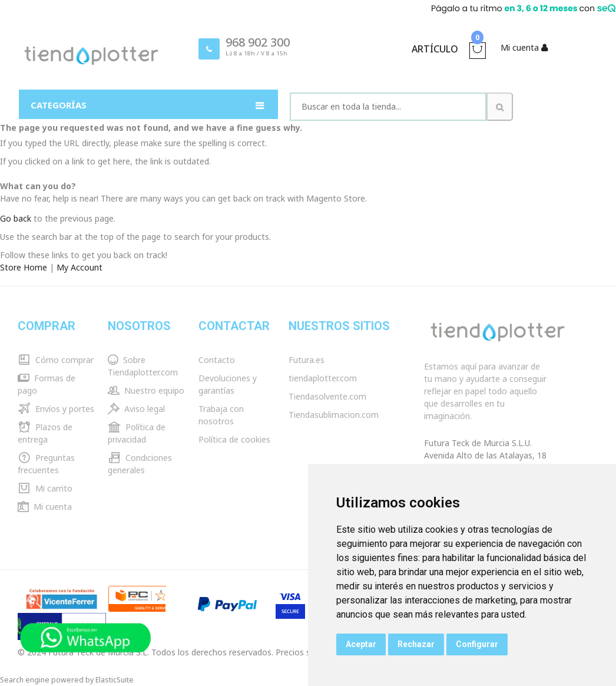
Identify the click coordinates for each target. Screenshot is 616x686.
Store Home (24, 267)
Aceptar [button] (361, 644)
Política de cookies (234, 439)
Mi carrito (45, 488)
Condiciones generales (140, 464)
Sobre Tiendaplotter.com (143, 366)
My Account (80, 267)
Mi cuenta (45, 507)
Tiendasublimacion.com (334, 415)
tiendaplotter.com (323, 378)
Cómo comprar (56, 360)
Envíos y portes (56, 409)
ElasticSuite (115, 680)
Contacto (217, 360)
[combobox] (388, 107)
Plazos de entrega (45, 433)
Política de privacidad (137, 433)
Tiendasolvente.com (327, 396)
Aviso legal (136, 409)
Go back (16, 218)
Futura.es (307, 360)
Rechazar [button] (416, 644)
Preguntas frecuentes (46, 464)
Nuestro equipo (146, 390)
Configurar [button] (477, 644)
